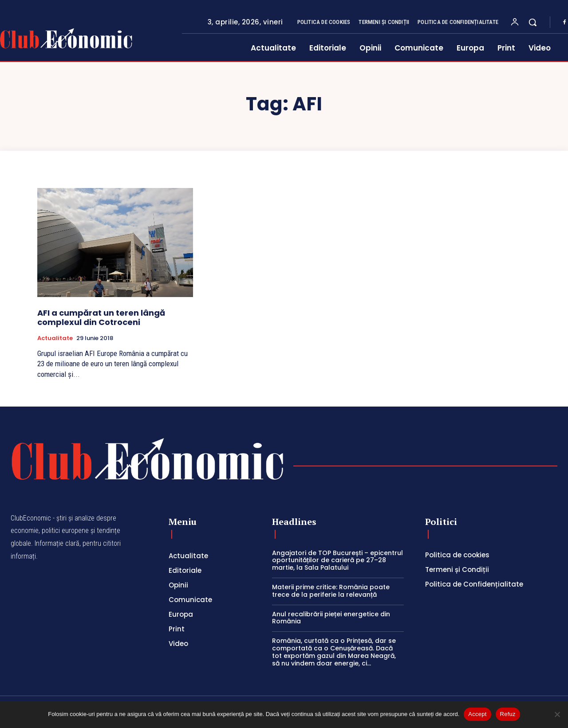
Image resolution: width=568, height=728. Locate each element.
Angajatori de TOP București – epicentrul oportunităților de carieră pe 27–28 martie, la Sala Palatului (337, 560)
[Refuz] (557, 714)
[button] (532, 22)
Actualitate (55, 338)
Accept (477, 714)
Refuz (508, 714)
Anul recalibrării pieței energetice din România (331, 618)
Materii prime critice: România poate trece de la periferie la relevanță (331, 591)
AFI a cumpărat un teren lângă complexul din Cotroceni (101, 318)
